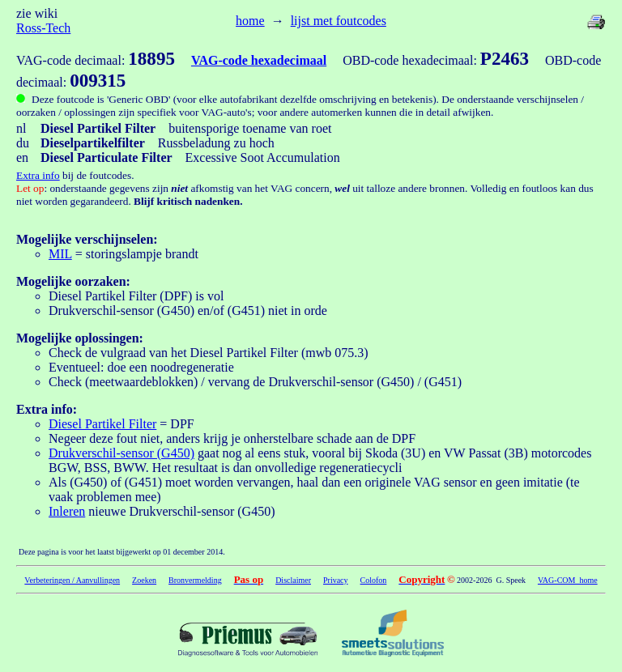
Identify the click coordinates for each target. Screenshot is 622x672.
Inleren (67, 511)
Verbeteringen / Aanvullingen (72, 580)
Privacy (336, 580)
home (250, 21)
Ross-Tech (43, 28)
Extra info (38, 175)
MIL (60, 254)
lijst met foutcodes (339, 21)
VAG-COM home (568, 580)
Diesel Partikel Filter (102, 424)
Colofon (374, 580)
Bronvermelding (195, 580)
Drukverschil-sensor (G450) (121, 453)
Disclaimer (293, 580)
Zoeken (144, 580)
